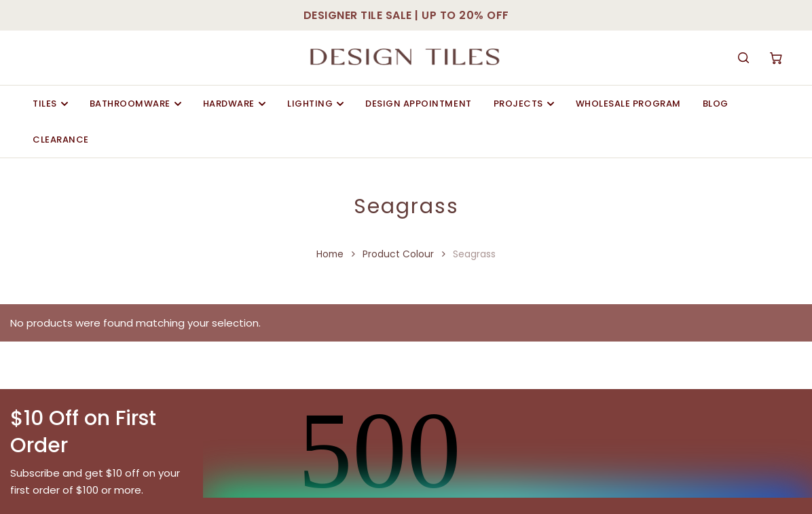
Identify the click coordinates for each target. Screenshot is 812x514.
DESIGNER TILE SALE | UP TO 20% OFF (406, 15)
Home (330, 254)
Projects (524, 104)
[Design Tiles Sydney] (406, 58)
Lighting (315, 104)
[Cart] (776, 58)
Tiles (50, 104)
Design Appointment (418, 104)
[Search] (743, 58)
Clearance (61, 140)
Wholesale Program (628, 104)
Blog (716, 104)
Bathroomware (135, 104)
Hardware (234, 104)
